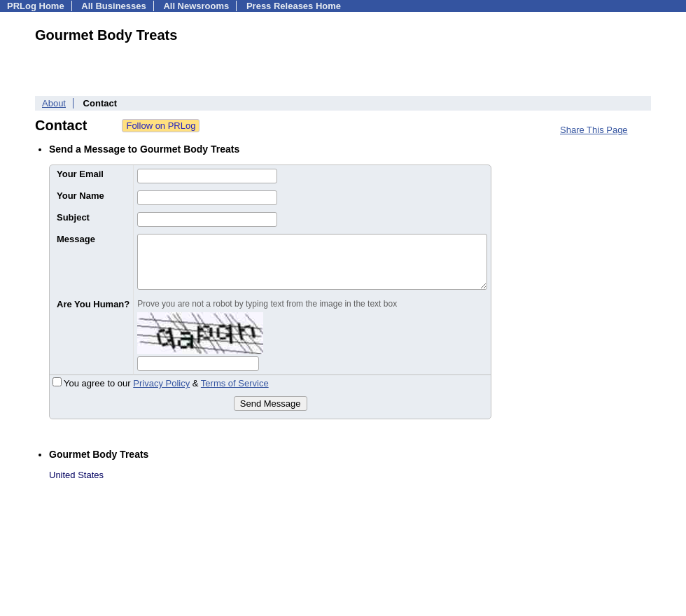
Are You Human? (93, 304)
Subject (73, 217)
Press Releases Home (294, 6)
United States (76, 475)
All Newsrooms (196, 6)
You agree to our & (161, 383)
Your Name (80, 196)
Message (76, 239)
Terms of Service (235, 383)
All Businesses (114, 6)
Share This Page (594, 130)
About (54, 103)
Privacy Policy (161, 383)
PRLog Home (36, 6)
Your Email (80, 174)
